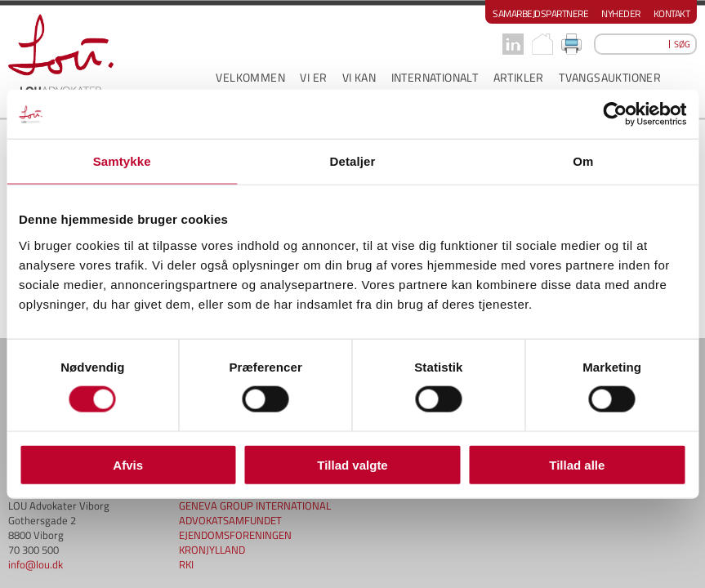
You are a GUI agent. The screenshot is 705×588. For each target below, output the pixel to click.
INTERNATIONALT (435, 77)
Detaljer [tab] (353, 161)
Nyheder (621, 13)
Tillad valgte (352, 464)
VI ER (313, 77)
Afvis (128, 464)
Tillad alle (577, 464)
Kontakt (672, 13)
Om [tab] (583, 161)
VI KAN (359, 77)
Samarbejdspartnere (540, 13)
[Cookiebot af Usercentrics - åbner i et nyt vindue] (615, 114)
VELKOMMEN (250, 77)
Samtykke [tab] (122, 161)
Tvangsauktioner (610, 77)
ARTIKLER (519, 77)
